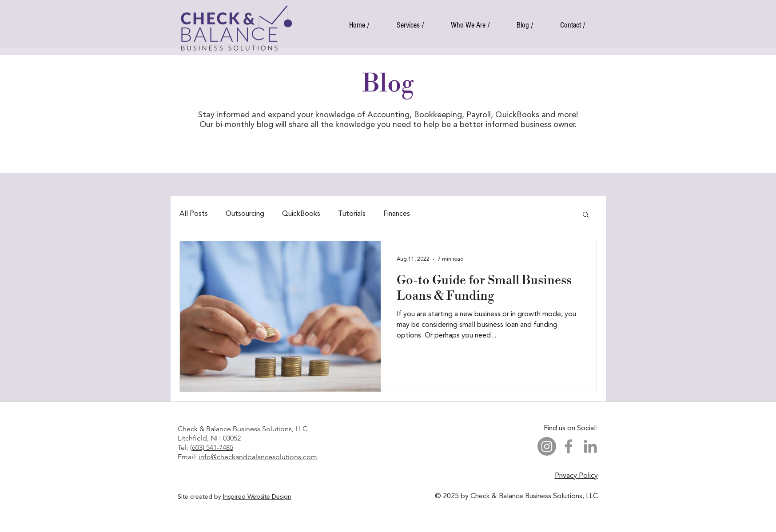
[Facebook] (569, 446)
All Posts (194, 214)
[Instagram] (547, 446)
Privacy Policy (576, 476)
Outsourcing (245, 214)
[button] (586, 215)
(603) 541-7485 (212, 447)
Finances (397, 214)
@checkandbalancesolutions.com (264, 457)
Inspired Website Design (257, 497)
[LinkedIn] (590, 446)
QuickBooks (301, 214)
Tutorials (352, 214)
